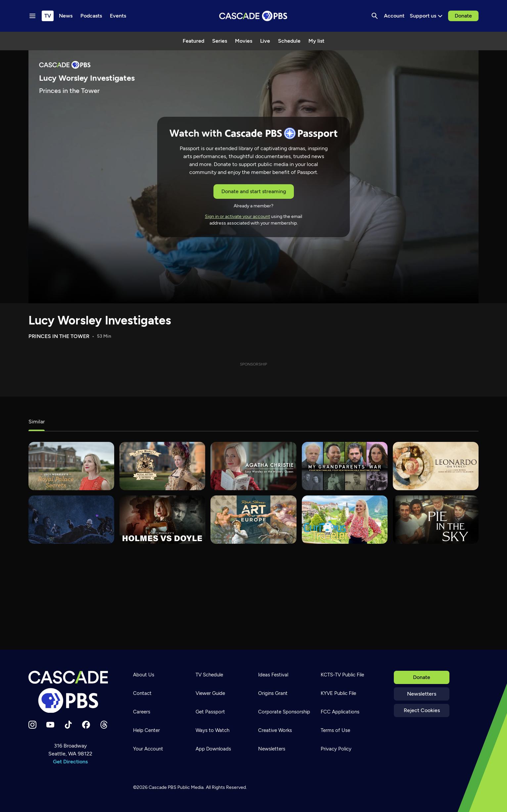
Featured (193, 41)
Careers (142, 712)
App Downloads (213, 749)
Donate (463, 16)
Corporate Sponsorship (284, 712)
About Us (144, 675)
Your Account (148, 749)
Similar (37, 422)
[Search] (375, 16)
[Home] (70, 692)
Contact (142, 693)
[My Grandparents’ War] (345, 466)
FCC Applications (340, 712)
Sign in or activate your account (237, 216)
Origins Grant (273, 693)
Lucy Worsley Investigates (100, 320)
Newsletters (422, 694)
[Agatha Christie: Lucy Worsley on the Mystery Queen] (253, 466)
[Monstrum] (71, 520)
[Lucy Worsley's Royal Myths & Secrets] (162, 466)
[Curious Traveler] (345, 520)
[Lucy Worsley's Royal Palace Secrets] (71, 466)
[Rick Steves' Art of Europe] (253, 520)
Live (265, 41)
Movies (244, 41)
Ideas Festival (273, 675)
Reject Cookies (422, 710)
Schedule (289, 41)
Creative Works (275, 730)
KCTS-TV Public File (342, 675)
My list (316, 41)
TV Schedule (209, 675)
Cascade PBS (162, 787)
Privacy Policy (336, 749)
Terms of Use (335, 730)
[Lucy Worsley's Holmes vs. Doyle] (162, 520)
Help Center (146, 730)
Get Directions (70, 762)
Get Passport (210, 712)
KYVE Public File (338, 693)
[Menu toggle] (32, 16)
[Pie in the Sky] (436, 520)
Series (220, 41)
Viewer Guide (210, 693)
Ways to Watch (212, 730)
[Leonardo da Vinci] (436, 466)
